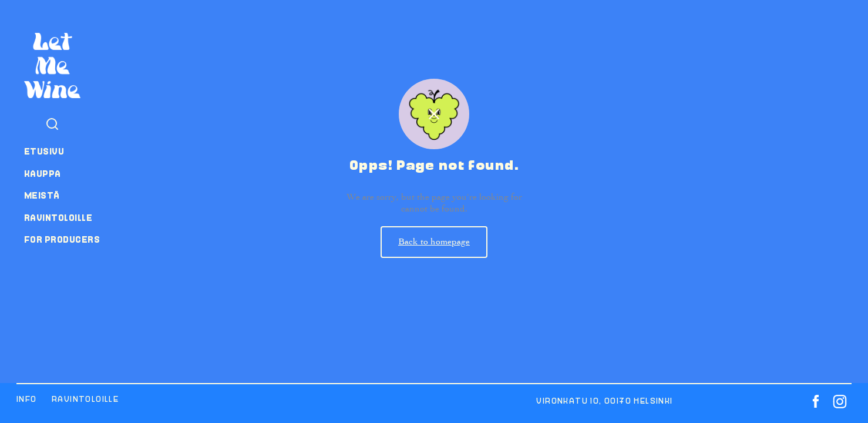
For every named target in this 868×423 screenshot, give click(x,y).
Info (27, 399)
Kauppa (43, 174)
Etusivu (44, 152)
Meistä (42, 196)
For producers (62, 240)
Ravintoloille (58, 218)
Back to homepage (434, 241)
